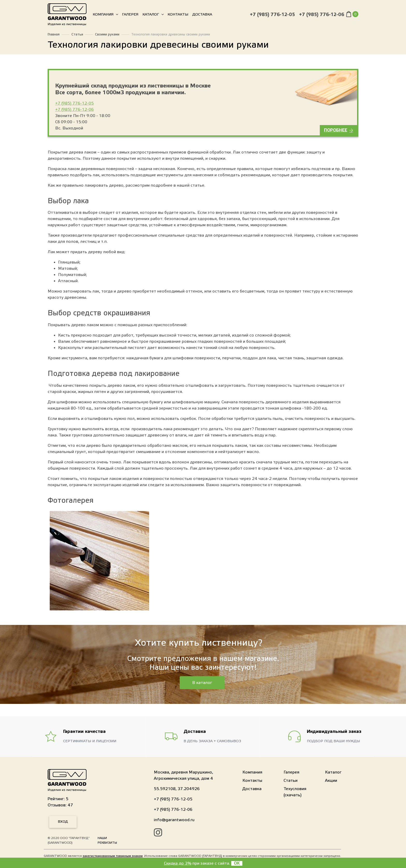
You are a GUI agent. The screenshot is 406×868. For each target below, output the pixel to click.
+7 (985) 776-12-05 (272, 16)
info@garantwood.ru (174, 820)
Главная (54, 34)
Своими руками (107, 34)
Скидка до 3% (178, 863)
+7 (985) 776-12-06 (322, 16)
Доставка (202, 16)
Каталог (151, 16)
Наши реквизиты (107, 840)
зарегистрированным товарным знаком (113, 856)
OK (237, 863)
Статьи (77, 34)
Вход (63, 822)
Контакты (178, 16)
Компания (103, 16)
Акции (331, 781)
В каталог (202, 683)
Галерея (130, 16)
